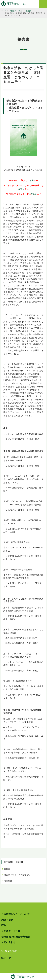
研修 (4, 925)
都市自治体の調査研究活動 (16, 937)
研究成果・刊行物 (11, 931)
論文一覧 (6, 958)
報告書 (7, 869)
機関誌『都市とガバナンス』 (18, 875)
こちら (31, 180)
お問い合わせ (8, 942)
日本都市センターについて (16, 914)
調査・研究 (7, 920)
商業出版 (8, 881)
